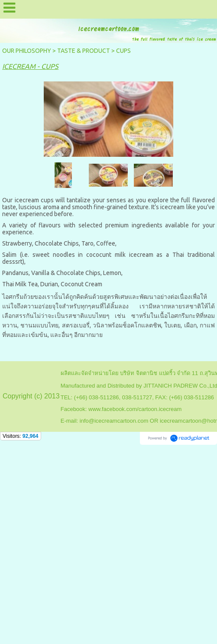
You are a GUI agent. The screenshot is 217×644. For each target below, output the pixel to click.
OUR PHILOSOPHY (27, 51)
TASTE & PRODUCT (84, 51)
